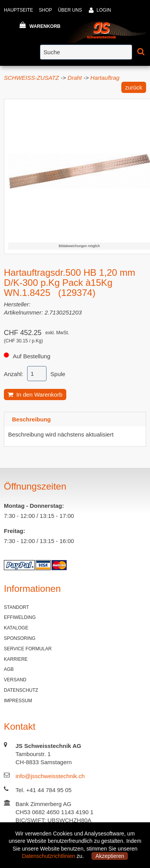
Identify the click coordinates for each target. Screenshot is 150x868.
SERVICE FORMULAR (28, 649)
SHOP (45, 10)
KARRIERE (16, 659)
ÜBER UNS (70, 10)
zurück (134, 87)
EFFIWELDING (20, 617)
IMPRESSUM (18, 701)
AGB (9, 669)
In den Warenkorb (35, 394)
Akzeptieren (110, 856)
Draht (75, 78)
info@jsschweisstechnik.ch (50, 776)
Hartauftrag (105, 78)
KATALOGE (16, 628)
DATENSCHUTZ (21, 690)
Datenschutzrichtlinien (49, 856)
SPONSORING (20, 638)
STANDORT (16, 607)
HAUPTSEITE (18, 10)
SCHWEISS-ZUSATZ (31, 78)
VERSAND (15, 680)
